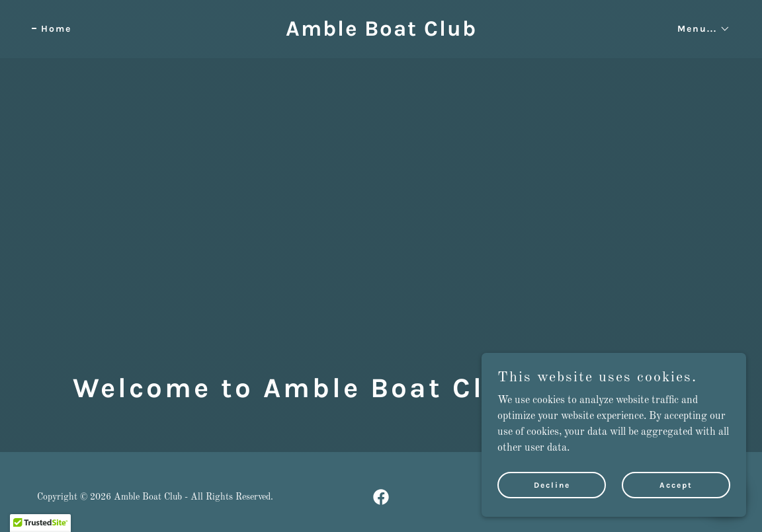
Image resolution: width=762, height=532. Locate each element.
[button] (699, 29)
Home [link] (56, 29)
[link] (381, 33)
